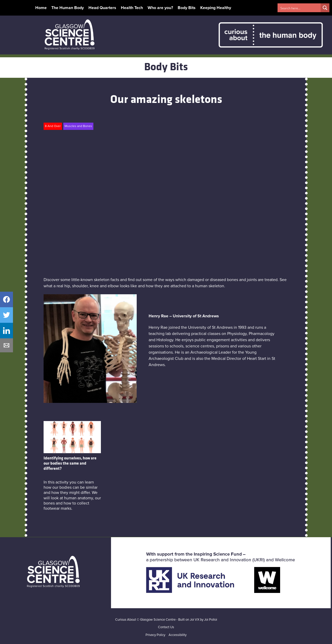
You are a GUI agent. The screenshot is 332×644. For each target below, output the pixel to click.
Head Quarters (102, 8)
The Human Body (68, 8)
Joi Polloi (211, 620)
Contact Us (166, 627)
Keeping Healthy (216, 8)
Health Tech (132, 8)
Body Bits (187, 8)
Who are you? (160, 8)
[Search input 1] (299, 8)
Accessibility (178, 635)
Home (41, 8)
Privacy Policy (155, 635)
